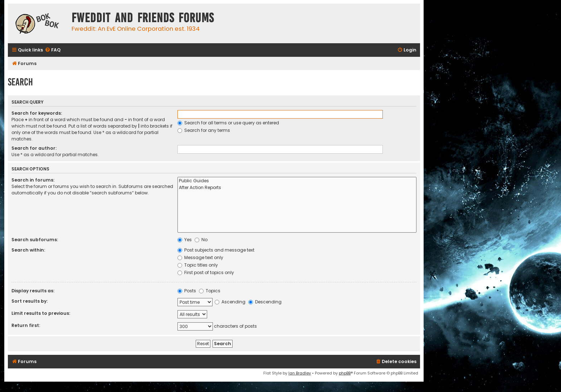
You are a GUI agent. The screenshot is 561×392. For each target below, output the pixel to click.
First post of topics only (206, 272)
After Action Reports (297, 188)
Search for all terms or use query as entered (228, 123)
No (201, 240)
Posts (187, 291)
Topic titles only (198, 265)
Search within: (28, 250)
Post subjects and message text (216, 250)
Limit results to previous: (41, 313)
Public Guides (297, 181)
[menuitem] (53, 50)
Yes (185, 240)
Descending (265, 302)
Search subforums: (35, 240)
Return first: (26, 325)
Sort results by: (30, 301)
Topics (210, 291)
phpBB (345, 373)
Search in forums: (33, 180)
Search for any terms (204, 130)
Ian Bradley (300, 373)
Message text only (200, 257)
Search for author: (34, 148)
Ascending (230, 302)
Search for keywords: (37, 113)
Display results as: (33, 291)
